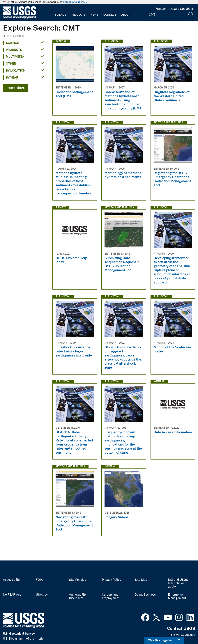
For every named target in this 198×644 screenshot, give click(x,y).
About (126, 15)
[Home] (20, 18)
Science (61, 15)
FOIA (39, 580)
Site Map (141, 580)
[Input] (171, 15)
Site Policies (77, 580)
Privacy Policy (112, 580)
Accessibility (12, 580)
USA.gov (42, 595)
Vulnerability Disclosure (78, 596)
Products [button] (14, 50)
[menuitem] (61, 13)
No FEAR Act (12, 595)
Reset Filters (16, 88)
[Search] (191, 15)
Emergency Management (177, 596)
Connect (110, 15)
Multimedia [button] (15, 57)
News (94, 15)
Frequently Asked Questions (175, 9)
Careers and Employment (111, 596)
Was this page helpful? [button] (164, 640)
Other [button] (11, 64)
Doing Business (145, 595)
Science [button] (12, 43)
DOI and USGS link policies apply (178, 583)
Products (78, 15)
